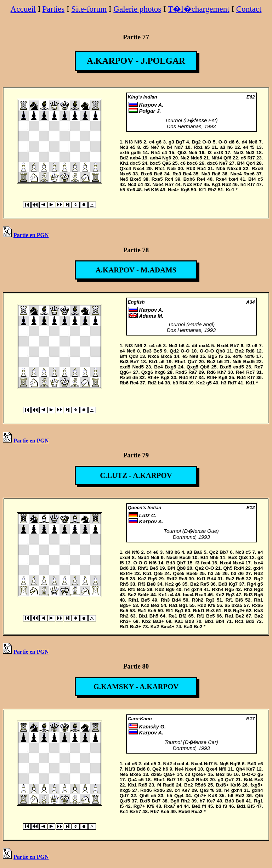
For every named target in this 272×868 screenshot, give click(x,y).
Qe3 (204, 790)
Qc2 (214, 552)
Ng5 (224, 764)
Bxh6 (189, 179)
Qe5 (158, 573)
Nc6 (253, 142)
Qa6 (167, 163)
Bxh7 (135, 811)
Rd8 (250, 351)
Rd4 (183, 377)
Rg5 (229, 589)
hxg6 (160, 372)
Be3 (147, 351)
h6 (230, 147)
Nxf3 (239, 153)
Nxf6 (250, 356)
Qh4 (240, 769)
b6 (182, 346)
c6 (183, 163)
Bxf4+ (126, 573)
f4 (159, 785)
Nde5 (196, 158)
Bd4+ (143, 595)
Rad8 (169, 785)
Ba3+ (158, 621)
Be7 (135, 362)
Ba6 (198, 552)
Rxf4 (239, 568)
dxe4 (179, 764)
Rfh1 (134, 600)
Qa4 (132, 780)
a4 (171, 595)
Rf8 (228, 611)
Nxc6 (125, 174)
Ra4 (202, 168)
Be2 (239, 351)
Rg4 (252, 584)
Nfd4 (217, 158)
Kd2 (220, 595)
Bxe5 (136, 179)
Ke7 (250, 769)
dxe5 (156, 774)
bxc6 (192, 163)
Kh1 (124, 163)
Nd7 (179, 147)
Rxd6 (146, 790)
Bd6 (124, 568)
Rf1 (132, 589)
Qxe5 (179, 573)
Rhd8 (202, 780)
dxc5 (135, 163)
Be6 (158, 174)
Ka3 (188, 627)
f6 (221, 356)
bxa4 (188, 595)
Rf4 (183, 383)
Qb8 (220, 351)
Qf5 (259, 796)
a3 (223, 147)
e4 (246, 147)
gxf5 (136, 153)
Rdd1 (199, 611)
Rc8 (183, 579)
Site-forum (89, 9)
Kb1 (153, 362)
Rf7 (251, 158)
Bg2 (196, 142)
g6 (159, 142)
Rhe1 (180, 362)
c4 (152, 142)
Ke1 (230, 190)
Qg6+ (126, 372)
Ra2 (230, 579)
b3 (175, 383)
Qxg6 (147, 372)
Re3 (177, 174)
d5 (146, 147)
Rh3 (165, 600)
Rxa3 (200, 595)
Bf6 (239, 600)
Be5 (154, 568)
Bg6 (152, 579)
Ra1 (173, 605)
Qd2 (174, 351)
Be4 (158, 367)
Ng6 (167, 158)
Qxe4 (212, 769)
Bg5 (213, 356)
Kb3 (258, 611)
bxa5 (237, 605)
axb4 (135, 158)
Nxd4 (223, 346)
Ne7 (155, 147)
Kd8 (213, 796)
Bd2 (124, 158)
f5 (253, 147)
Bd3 (124, 362)
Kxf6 (236, 785)
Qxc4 (126, 168)
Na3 (206, 174)
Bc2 (211, 362)
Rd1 (124, 627)
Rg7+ (139, 806)
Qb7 (192, 362)
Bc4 (187, 174)
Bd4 (212, 579)
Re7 (259, 367)
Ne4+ (174, 190)
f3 (210, 153)
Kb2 (160, 589)
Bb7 (235, 346)
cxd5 (125, 367)
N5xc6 (234, 168)
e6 (255, 346)
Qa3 (190, 780)
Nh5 (214, 557)
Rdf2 (172, 579)
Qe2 (199, 568)
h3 (224, 383)
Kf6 (155, 190)
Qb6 (205, 367)
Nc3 (124, 147)
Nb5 (221, 168)
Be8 (124, 579)
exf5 (124, 153)
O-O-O (207, 351)
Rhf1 (143, 568)
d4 (244, 142)
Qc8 (133, 356)
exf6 (238, 356)
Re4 (201, 179)
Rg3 (258, 589)
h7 (202, 801)
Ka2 (155, 627)
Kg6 (185, 190)
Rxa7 (170, 806)
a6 (162, 362)
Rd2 (152, 383)
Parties (53, 9)
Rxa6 (125, 377)
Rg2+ (239, 611)
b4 (170, 147)
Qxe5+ (199, 774)
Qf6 (227, 158)
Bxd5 (249, 362)
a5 (207, 147)
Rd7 (232, 383)
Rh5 (124, 584)
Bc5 (158, 351)
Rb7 (198, 184)
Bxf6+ (222, 785)
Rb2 (226, 184)
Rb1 (198, 147)
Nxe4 (158, 184)
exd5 (238, 367)
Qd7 (124, 796)
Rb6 (124, 383)
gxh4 (197, 589)
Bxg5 (171, 367)
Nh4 (155, 153)
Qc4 (251, 163)
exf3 (218, 153)
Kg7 (233, 584)
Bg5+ (126, 605)
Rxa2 (197, 811)
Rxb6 (184, 811)
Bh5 (154, 616)
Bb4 (220, 621)
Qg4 (179, 796)
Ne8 (194, 356)
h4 (243, 184)
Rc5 (240, 579)
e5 (133, 147)
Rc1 (239, 621)
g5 (209, 383)
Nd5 (237, 362)
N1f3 (130, 769)
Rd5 (143, 785)
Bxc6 (147, 174)
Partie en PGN (26, 235)
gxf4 (258, 568)
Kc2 (200, 383)
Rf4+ (212, 377)
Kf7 (251, 184)
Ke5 (152, 611)
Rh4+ (153, 377)
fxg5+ (257, 785)
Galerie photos (137, 9)
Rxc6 (257, 168)
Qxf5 (125, 801)
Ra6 (216, 174)
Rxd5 (181, 372)
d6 (232, 142)
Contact (249, 9)
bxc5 (155, 163)
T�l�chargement (199, 9)
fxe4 (234, 179)
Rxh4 (218, 589)
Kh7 (222, 372)
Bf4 (241, 163)
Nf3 (129, 142)
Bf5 (251, 806)
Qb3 (182, 153)
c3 (188, 774)
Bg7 (180, 142)
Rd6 (211, 372)
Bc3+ (136, 627)
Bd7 (171, 780)
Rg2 (258, 579)
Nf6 (138, 142)
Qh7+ (200, 796)
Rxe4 (221, 179)
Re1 (173, 616)
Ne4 (179, 769)
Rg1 (258, 801)
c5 (243, 158)
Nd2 (168, 764)
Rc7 (250, 372)
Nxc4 (139, 168)
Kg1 (216, 184)
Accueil (23, 9)
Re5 (204, 584)
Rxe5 (157, 179)
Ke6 (131, 190)
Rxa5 (257, 605)
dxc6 (212, 163)
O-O (207, 142)
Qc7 (229, 780)
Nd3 (250, 153)
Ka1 (179, 621)
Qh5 (228, 568)
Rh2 (212, 190)
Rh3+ (126, 621)
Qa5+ (169, 774)
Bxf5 (145, 801)
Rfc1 (160, 168)
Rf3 (142, 584)
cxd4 (204, 346)
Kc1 (163, 595)
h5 (123, 190)
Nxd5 (138, 367)
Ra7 (169, 184)
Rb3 (191, 168)
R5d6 (200, 785)
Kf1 (202, 190)
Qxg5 (192, 367)
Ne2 (185, 158)
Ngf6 (235, 764)
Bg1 (183, 605)
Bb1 (143, 616)
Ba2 (259, 616)
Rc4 (169, 179)
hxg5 (125, 790)
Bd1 (241, 806)
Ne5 (193, 153)
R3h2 (198, 600)
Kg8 (165, 377)
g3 (171, 142)
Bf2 (183, 616)
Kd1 (250, 383)
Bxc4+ (168, 627)
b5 (220, 362)
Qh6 (144, 796)
